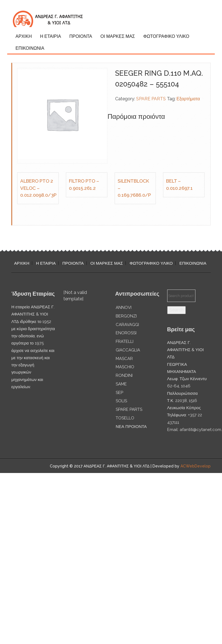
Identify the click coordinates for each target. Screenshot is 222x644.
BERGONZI (126, 316)
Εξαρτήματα (188, 99)
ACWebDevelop (196, 466)
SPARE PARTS (151, 99)
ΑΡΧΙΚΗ (24, 36)
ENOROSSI (126, 333)
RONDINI (124, 375)
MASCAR (124, 359)
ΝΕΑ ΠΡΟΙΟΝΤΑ (131, 427)
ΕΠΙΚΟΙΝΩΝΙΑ (30, 48)
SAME (121, 384)
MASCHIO (125, 367)
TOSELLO (125, 418)
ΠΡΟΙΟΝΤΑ (81, 36)
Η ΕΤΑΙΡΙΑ (51, 36)
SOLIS (121, 401)
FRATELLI (125, 341)
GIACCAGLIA (128, 350)
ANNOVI (124, 307)
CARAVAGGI (127, 325)
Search (176, 310)
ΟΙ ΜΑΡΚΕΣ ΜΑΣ (118, 36)
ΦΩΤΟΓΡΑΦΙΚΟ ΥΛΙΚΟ (166, 36)
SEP (119, 393)
